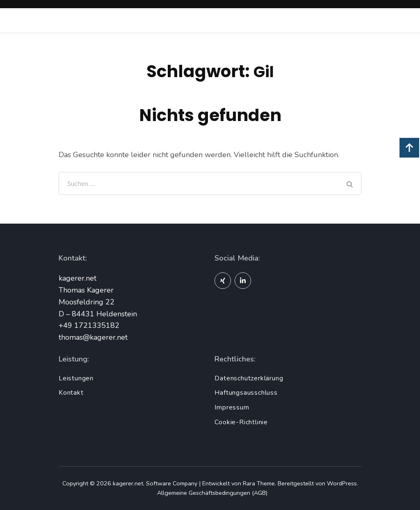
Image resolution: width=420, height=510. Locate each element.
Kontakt (71, 393)
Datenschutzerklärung (249, 378)
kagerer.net (128, 483)
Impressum (232, 407)
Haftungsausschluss (246, 393)
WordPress (342, 483)
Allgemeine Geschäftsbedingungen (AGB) (212, 493)
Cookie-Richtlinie (241, 422)
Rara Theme (259, 483)
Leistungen (76, 378)
